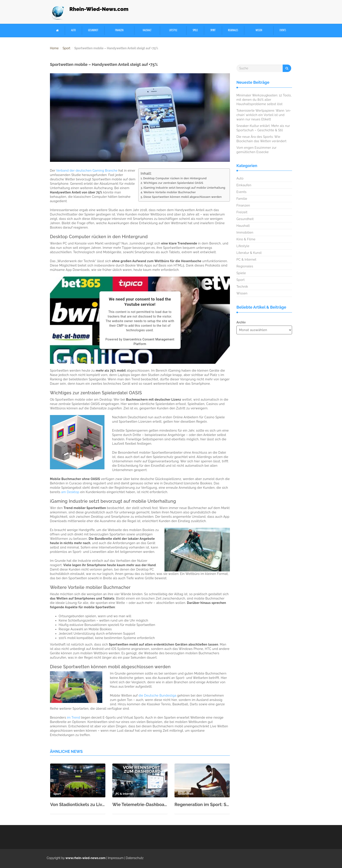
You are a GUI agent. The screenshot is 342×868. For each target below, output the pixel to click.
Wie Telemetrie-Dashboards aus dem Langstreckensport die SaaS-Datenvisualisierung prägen (140, 805)
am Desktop (70, 492)
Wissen (259, 30)
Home (54, 48)
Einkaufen (244, 185)
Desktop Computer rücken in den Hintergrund (175, 178)
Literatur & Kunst (249, 253)
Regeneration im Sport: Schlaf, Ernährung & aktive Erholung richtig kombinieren (202, 805)
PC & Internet (246, 260)
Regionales (233, 30)
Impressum (116, 858)
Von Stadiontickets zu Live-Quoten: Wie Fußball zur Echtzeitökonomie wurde (78, 805)
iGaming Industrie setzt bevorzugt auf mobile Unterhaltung (184, 188)
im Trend (74, 718)
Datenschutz (135, 858)
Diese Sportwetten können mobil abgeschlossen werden (183, 197)
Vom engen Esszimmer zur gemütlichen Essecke (256, 150)
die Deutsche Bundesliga (157, 695)
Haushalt (147, 30)
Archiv (241, 322)
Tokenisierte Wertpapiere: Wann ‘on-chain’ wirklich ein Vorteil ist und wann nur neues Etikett (264, 115)
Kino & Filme (246, 239)
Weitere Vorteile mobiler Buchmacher (170, 192)
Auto (73, 30)
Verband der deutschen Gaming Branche (87, 171)
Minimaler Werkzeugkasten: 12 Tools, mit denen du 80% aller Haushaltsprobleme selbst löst (264, 100)
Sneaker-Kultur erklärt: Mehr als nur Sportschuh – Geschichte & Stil (263, 128)
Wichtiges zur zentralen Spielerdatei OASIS (173, 183)
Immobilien (245, 232)
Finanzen (119, 30)
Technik (242, 287)
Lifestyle (173, 30)
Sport (213, 30)
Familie (242, 199)
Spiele (195, 30)
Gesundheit (93, 30)
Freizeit (242, 212)
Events (283, 30)
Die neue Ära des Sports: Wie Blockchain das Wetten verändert (261, 139)
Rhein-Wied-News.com (99, 9)
